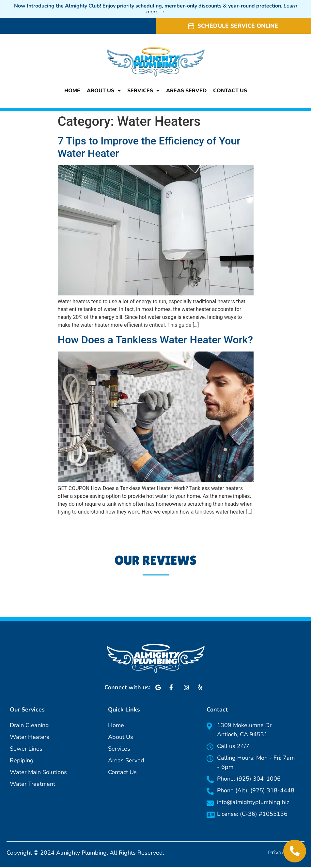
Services (143, 91)
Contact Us (230, 91)
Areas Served (186, 91)
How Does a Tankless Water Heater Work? (155, 341)
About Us (104, 91)
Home (72, 91)
